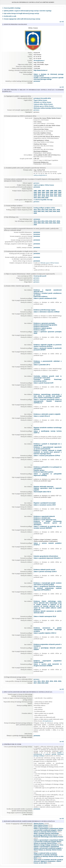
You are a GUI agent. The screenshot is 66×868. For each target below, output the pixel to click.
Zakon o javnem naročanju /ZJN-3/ (45, 572)
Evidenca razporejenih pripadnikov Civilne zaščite (48, 662)
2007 (56, 192)
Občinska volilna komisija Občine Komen (47, 108)
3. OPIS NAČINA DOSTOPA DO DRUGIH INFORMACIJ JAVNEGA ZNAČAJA (27, 692)
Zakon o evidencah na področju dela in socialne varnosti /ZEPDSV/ (48, 527)
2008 (60, 192)
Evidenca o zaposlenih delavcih (44, 516)
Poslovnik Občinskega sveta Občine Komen (48, 837)
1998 (47, 191)
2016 (35, 196)
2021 (56, 196)
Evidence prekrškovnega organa (45, 310)
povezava (37, 81)
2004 (43, 192)
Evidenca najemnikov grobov (43, 472)
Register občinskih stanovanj (43, 487)
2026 (47, 198)
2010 (39, 194)
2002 (35, 192)
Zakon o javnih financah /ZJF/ (44, 383)
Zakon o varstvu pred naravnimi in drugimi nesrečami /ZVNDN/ (48, 665)
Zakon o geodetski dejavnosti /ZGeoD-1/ (47, 558)
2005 (47, 192)
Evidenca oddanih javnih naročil (44, 570)
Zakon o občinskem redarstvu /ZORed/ (47, 312)
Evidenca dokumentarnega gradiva (45, 325)
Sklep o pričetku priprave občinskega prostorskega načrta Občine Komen (46, 834)
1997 (43, 191)
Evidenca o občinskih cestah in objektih (47, 414)
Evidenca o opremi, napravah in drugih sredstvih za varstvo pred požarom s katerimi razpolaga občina (48, 452)
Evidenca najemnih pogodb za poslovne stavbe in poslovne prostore (48, 345)
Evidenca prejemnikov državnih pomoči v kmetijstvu (48, 645)
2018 (43, 196)
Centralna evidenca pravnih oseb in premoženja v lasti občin (48, 377)
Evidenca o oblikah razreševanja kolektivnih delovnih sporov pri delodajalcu (48, 523)
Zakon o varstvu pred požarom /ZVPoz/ (47, 456)
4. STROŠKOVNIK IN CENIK (12, 744)
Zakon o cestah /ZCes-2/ (42, 416)
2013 (52, 194)
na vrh (62, 8)
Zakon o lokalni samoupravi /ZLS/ (45, 616)
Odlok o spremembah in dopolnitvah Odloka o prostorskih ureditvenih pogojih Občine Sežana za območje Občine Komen (48, 842)
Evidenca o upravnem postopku (44, 323)
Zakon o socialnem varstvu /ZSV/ (45, 505)
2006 (52, 192)
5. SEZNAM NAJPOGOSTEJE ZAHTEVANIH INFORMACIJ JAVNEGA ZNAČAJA (29, 821)
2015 (60, 194)
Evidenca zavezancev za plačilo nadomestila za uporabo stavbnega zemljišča (48, 630)
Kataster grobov (39, 470)
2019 (47, 196)
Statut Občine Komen (41, 825)
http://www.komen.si (40, 70)
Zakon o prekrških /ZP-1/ (42, 365)
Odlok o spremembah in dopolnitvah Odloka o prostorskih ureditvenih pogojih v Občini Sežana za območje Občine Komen (48, 830)
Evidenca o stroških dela (42, 518)
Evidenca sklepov (40, 330)
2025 (43, 198)
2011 (43, 194)
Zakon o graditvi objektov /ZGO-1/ (45, 633)
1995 (35, 191)
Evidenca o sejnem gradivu (43, 328)
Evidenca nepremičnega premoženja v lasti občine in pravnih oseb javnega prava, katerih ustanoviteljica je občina (48, 396)
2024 (39, 198)
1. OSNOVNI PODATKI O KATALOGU (15, 24)
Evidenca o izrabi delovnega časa (45, 520)
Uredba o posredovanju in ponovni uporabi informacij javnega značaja (49, 78)
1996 (39, 191)
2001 (60, 191)
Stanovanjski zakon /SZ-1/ (42, 492)
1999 (52, 191)
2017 (39, 196)
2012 (47, 194)
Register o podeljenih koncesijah (45, 503)
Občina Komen (39, 824)
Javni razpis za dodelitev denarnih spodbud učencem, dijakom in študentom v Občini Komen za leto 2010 (48, 861)
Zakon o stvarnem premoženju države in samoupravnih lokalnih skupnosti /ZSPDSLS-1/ (48, 401)
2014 (56, 194)
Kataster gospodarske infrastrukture (46, 556)
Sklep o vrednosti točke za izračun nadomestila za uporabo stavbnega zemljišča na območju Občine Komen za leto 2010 (49, 856)
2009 (35, 194)
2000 (56, 191)
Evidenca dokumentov (41, 327)
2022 (60, 196)
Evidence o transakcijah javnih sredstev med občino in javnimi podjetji (48, 584)
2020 (51, 196)
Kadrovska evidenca (40, 296)
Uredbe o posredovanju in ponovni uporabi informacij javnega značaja (49, 754)
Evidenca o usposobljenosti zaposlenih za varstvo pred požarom (48, 448)
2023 (35, 198)
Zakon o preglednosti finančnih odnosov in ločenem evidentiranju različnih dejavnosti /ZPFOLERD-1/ (48, 588)
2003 (39, 192)
